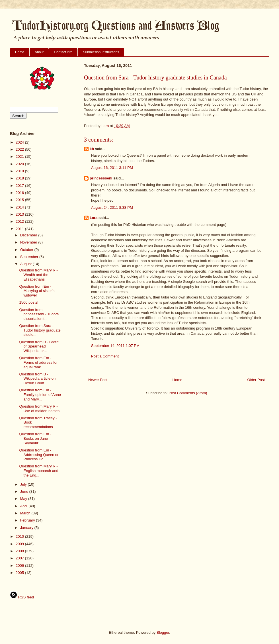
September (30, 257)
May (24, 499)
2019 (20, 171)
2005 (20, 573)
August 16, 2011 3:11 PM (112, 168)
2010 (20, 536)
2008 (20, 551)
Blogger (163, 632)
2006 (20, 566)
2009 (20, 544)
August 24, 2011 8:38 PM (112, 207)
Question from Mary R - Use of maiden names (39, 409)
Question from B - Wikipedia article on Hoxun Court (37, 379)
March (26, 513)
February (28, 520)
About (39, 52)
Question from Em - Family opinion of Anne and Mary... (40, 394)
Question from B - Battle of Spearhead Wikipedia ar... (39, 346)
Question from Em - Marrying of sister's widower (37, 291)
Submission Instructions (101, 52)
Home (20, 52)
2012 (20, 221)
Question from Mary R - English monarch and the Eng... (39, 471)
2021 (20, 157)
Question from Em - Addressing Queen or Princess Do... (39, 455)
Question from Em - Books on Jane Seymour (35, 438)
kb (92, 149)
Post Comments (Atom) (188, 393)
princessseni (101, 178)
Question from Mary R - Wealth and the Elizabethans (38, 275)
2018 (20, 178)
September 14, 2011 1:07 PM (115, 346)
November (29, 242)
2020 (20, 164)
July (24, 484)
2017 (20, 186)
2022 (20, 149)
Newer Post (98, 380)
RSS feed (22, 597)
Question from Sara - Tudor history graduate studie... (40, 330)
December (29, 235)
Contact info (63, 52)
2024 (20, 142)
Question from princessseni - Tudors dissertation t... (39, 314)
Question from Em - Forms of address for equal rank (38, 362)
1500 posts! (29, 302)
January (27, 528)
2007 (20, 558)
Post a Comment (105, 356)
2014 (20, 207)
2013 (20, 214)
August (26, 264)
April (24, 506)
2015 (20, 200)
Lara (94, 218)
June (25, 491)
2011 (20, 229)
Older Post (256, 380)
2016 (20, 193)
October (27, 250)
